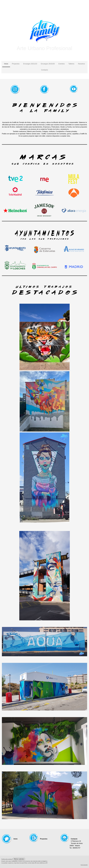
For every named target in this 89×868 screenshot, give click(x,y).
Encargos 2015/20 (48, 64)
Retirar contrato (19, 859)
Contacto (44, 70)
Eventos (62, 64)
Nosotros (81, 64)
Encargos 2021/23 (30, 64)
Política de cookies (7, 859)
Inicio (6, 64)
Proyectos (16, 64)
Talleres (71, 64)
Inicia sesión (84, 865)
